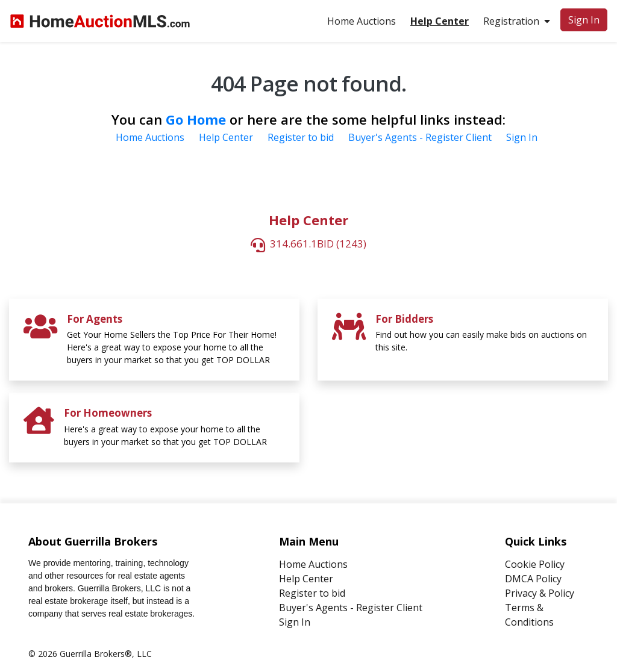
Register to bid (301, 137)
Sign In (584, 20)
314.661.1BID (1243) (318, 244)
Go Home (196, 119)
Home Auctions (362, 21)
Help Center (226, 137)
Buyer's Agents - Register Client (420, 137)
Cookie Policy (535, 564)
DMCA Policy (533, 579)
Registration (517, 21)
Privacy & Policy (540, 593)
